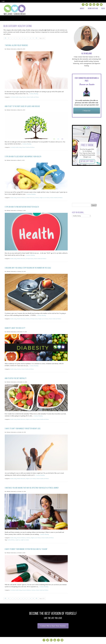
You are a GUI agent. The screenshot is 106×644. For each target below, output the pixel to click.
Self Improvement (32, 258)
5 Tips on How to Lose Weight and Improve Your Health (23, 155)
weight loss (19, 537)
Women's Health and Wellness (35, 97)
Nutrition (25, 97)
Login (3, 1)
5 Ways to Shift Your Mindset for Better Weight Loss (23, 427)
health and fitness (11, 537)
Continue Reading (34, 93)
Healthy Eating (19, 97)
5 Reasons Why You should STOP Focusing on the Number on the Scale (28, 267)
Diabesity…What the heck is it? (15, 327)
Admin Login (54, 641)
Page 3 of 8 (42, 38)
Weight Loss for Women (48, 196)
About (82, 8)
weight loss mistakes (27, 537)
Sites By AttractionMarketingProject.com (69, 641)
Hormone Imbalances (23, 196)
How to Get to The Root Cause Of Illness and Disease (22, 106)
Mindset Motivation (33, 196)
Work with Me (93, 8)
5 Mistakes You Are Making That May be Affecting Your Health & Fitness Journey (32, 485)
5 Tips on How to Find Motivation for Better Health (22, 207)
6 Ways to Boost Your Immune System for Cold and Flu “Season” (26, 546)
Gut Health (13, 97)
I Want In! (87, 111)
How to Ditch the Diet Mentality (16, 377)
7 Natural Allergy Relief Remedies (16, 45)
